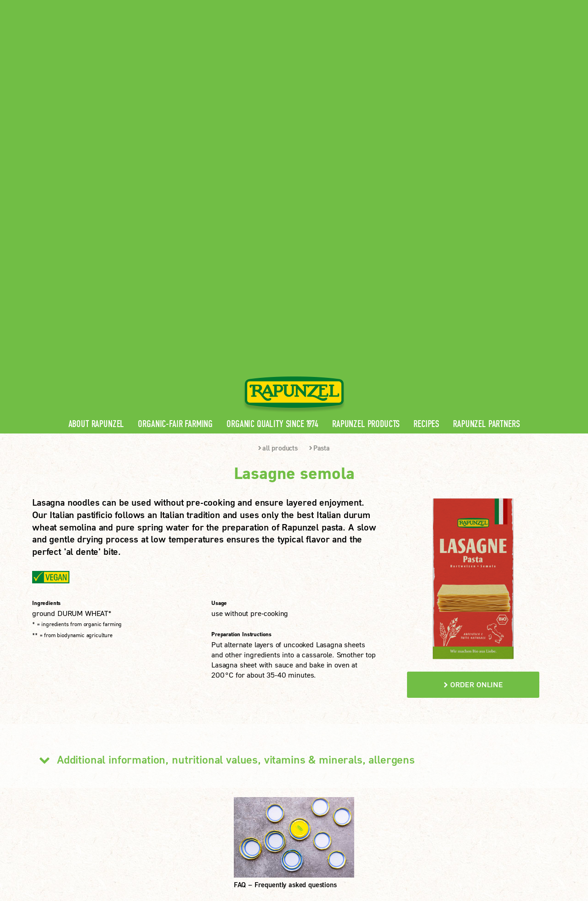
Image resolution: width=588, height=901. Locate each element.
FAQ (177, 761)
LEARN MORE (68, 793)
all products (278, 203)
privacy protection (202, 841)
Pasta (319, 203)
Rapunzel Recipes (198, 746)
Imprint (149, 841)
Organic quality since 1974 (272, 179)
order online (473, 439)
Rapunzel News (194, 716)
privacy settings (269, 841)
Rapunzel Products (366, 179)
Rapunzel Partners (486, 179)
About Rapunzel (96, 179)
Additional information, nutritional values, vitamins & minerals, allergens (223, 514)
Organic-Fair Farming (175, 179)
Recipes (426, 179)
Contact (478, 7)
